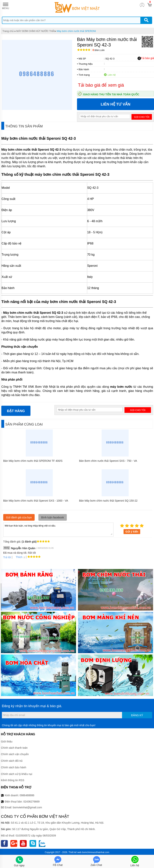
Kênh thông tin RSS (13, 780)
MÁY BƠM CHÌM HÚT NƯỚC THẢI (35, 31)
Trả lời (7, 557)
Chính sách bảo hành (14, 767)
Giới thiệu (7, 742)
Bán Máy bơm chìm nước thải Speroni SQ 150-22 (108, 501)
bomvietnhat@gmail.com (27, 807)
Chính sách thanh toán (14, 748)
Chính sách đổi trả (12, 761)
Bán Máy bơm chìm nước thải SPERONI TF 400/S (33, 461)
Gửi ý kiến (132, 532)
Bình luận (98, 50)
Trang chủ (8, 31)
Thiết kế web (75, 852)
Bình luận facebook (53, 517)
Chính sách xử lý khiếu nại (17, 774)
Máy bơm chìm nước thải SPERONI (76, 31)
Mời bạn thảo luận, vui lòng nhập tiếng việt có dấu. (58, 529)
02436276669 (31, 802)
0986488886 (27, 795)
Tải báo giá (146, 58)
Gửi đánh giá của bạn (19, 517)
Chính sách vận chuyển (15, 754)
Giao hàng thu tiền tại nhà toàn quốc (111, 94)
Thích (18, 557)
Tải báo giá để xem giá (101, 85)
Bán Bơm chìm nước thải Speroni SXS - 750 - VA (108, 461)
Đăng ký (137, 715)
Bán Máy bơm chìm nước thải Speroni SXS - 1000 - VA (36, 501)
